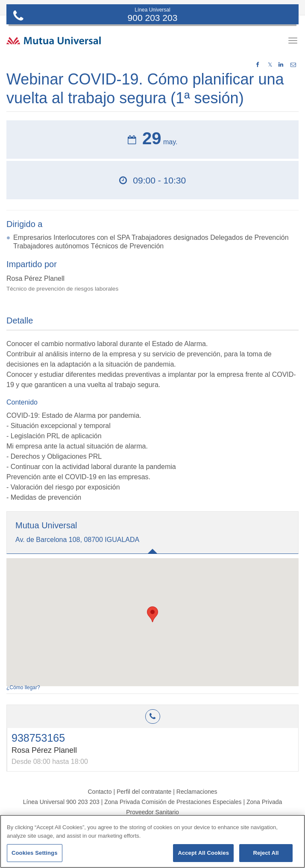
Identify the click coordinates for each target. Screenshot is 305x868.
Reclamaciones (197, 792)
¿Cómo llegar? (23, 687)
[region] (152, 841)
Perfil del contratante (144, 792)
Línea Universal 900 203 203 (61, 802)
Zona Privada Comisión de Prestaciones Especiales (173, 802)
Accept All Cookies (203, 853)
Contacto (100, 792)
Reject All (266, 853)
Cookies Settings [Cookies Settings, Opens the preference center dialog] (35, 853)
